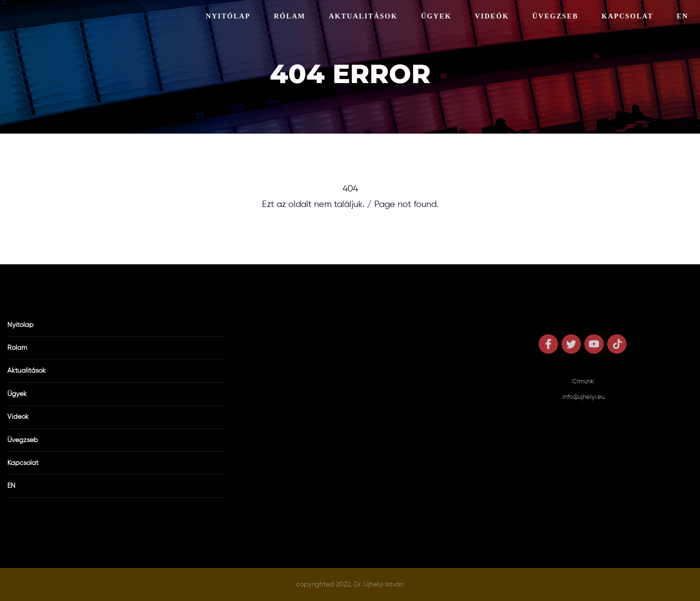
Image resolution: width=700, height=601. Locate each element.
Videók (492, 16)
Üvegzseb (555, 16)
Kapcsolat (628, 16)
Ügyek (436, 16)
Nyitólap (228, 16)
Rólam (289, 16)
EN (682, 16)
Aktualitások (363, 16)
